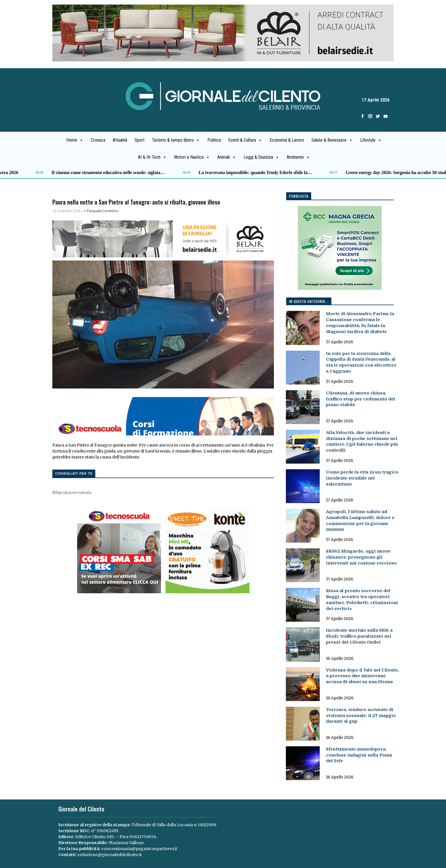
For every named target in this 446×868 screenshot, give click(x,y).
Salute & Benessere (332, 140)
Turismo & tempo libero (176, 140)
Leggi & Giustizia (261, 157)
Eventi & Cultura (245, 140)
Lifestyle (371, 140)
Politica (214, 140)
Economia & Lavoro (287, 140)
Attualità (120, 140)
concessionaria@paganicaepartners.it (139, 849)
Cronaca (98, 140)
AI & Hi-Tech (152, 157)
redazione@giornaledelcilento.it (110, 855)
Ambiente (298, 157)
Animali (227, 157)
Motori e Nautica (192, 157)
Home (75, 140)
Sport (140, 140)
